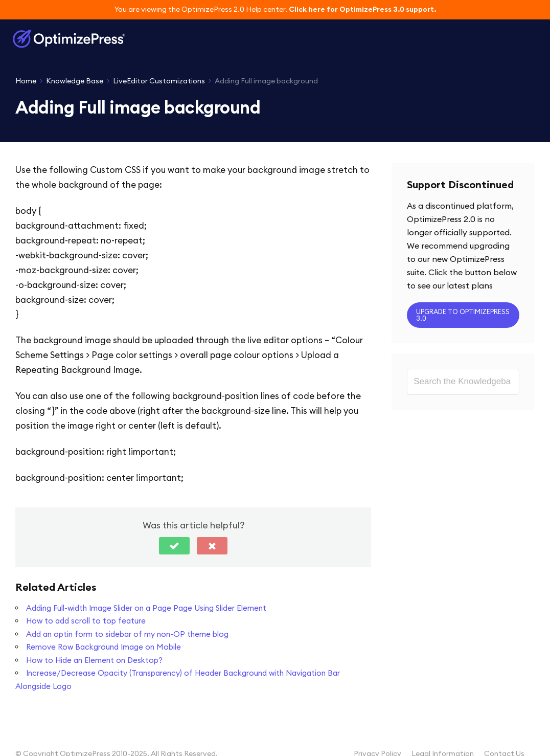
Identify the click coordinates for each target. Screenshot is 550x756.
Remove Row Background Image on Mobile (104, 647)
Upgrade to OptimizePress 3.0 (463, 315)
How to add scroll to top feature (86, 621)
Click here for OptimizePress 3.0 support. (362, 9)
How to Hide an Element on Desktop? (94, 660)
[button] (174, 546)
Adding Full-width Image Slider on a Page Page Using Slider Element (146, 608)
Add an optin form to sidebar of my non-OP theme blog (127, 634)
